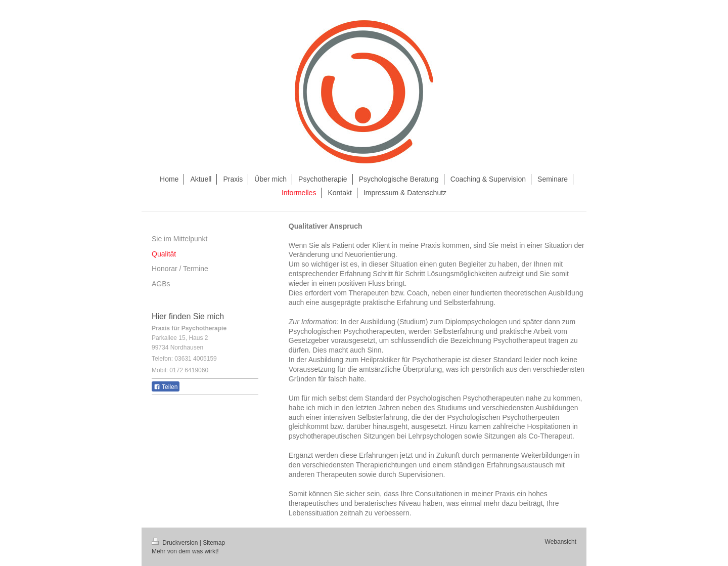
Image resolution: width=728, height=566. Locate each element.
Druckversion (176, 543)
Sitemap (214, 543)
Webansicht (561, 542)
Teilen (166, 387)
